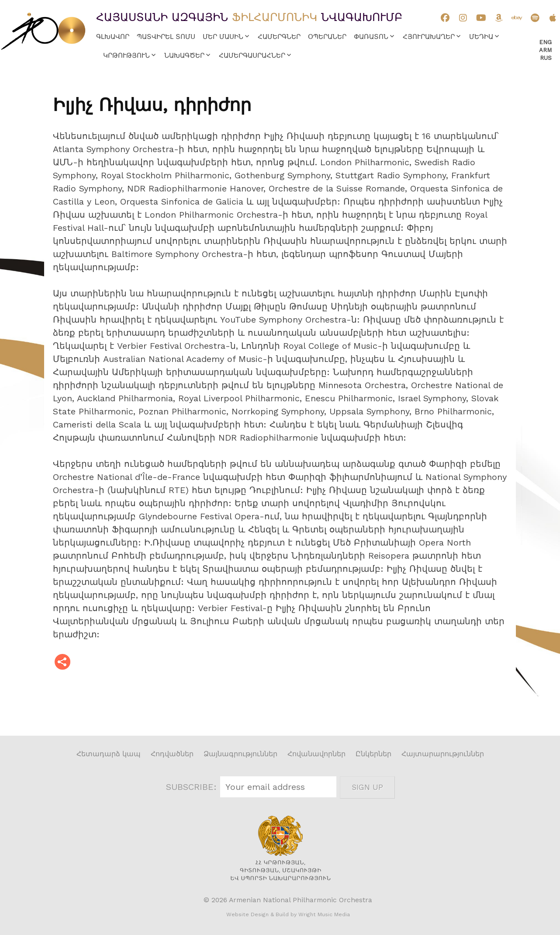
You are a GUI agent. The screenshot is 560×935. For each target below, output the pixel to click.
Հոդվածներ (172, 754)
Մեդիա (481, 37)
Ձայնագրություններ (240, 754)
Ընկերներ (373, 754)
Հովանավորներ (316, 754)
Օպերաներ (327, 37)
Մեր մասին (223, 37)
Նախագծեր (184, 56)
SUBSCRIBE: (193, 787)
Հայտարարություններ (443, 754)
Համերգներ (279, 37)
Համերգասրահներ (252, 56)
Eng (545, 42)
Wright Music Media (324, 914)
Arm (545, 50)
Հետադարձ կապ (109, 754)
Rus (546, 58)
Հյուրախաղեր (429, 37)
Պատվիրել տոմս (166, 37)
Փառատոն (371, 37)
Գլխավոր (113, 37)
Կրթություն (126, 56)
